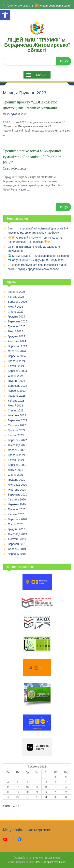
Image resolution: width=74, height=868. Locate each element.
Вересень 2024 (18, 346)
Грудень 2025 (16, 316)
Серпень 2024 (17, 351)
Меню (37, 75)
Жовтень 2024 (17, 341)
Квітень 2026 (16, 297)
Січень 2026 (16, 312)
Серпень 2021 (17, 450)
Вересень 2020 (18, 495)
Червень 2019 (17, 554)
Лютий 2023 (15, 406)
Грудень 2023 (16, 381)
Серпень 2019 (17, 549)
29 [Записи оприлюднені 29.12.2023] (46, 797)
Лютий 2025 (15, 331)
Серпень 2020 (17, 499)
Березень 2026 (17, 302)
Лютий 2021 (15, 470)
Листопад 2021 (17, 445)
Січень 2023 (16, 410)
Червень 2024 (17, 356)
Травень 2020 (17, 509)
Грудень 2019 (16, 529)
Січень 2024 (16, 376)
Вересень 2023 (18, 386)
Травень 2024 (17, 361)
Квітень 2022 (16, 435)
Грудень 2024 (16, 336)
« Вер (7, 806)
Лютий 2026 (15, 307)
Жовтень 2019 (17, 539)
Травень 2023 (17, 396)
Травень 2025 (17, 326)
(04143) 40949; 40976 (20, 6)
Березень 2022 (17, 440)
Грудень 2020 (16, 480)
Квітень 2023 (16, 401)
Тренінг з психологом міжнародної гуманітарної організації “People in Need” (32, 157)
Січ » (16, 806)
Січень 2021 (16, 475)
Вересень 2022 (18, 420)
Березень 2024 (17, 371)
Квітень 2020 (16, 514)
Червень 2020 (17, 504)
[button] (5, 15)
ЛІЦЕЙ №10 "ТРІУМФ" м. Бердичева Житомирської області (37, 45)
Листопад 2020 (17, 485)
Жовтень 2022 (17, 415)
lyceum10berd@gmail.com (55, 6)
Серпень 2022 (17, 425)
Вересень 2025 (18, 321)
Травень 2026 (17, 292)
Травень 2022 (17, 430)
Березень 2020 (17, 519)
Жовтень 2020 (17, 490)
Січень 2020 (16, 524)
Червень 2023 (17, 391)
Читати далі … (21, 190)
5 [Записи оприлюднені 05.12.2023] (18, 782)
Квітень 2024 (16, 366)
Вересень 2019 (18, 544)
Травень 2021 (17, 455)
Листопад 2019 (17, 534)
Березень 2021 (17, 465)
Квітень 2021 (16, 460)
